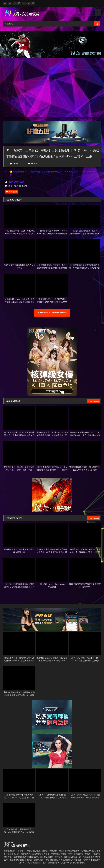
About (14, 164)
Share (32, 164)
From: (10, 182)
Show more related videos (52, 312)
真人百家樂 (12, 192)
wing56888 (19, 182)
